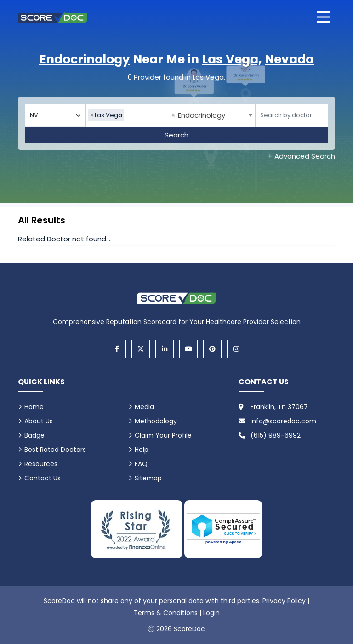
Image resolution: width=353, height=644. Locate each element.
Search (176, 135)
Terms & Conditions (166, 613)
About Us (39, 421)
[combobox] (126, 115)
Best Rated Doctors (55, 450)
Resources (41, 464)
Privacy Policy (284, 601)
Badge (34, 435)
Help (142, 450)
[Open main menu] (324, 17)
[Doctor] (292, 115)
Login (211, 613)
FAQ (141, 464)
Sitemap (148, 478)
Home (34, 407)
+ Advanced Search (302, 156)
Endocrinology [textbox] (198, 115)
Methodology (156, 421)
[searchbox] (129, 115)
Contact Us (43, 478)
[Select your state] (55, 115)
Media (144, 407)
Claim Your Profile (163, 435)
